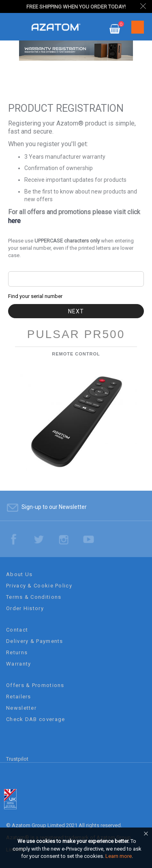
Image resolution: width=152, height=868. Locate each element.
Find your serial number (35, 296)
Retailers (19, 697)
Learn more (119, 856)
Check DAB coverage (35, 719)
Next (76, 311)
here (14, 221)
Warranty (18, 664)
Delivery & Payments (35, 641)
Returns (17, 652)
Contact (17, 630)
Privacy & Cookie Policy (39, 586)
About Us (19, 574)
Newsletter (21, 708)
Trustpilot (17, 759)
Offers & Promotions (35, 685)
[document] (77, 849)
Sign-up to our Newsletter (54, 507)
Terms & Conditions (34, 597)
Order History (25, 608)
